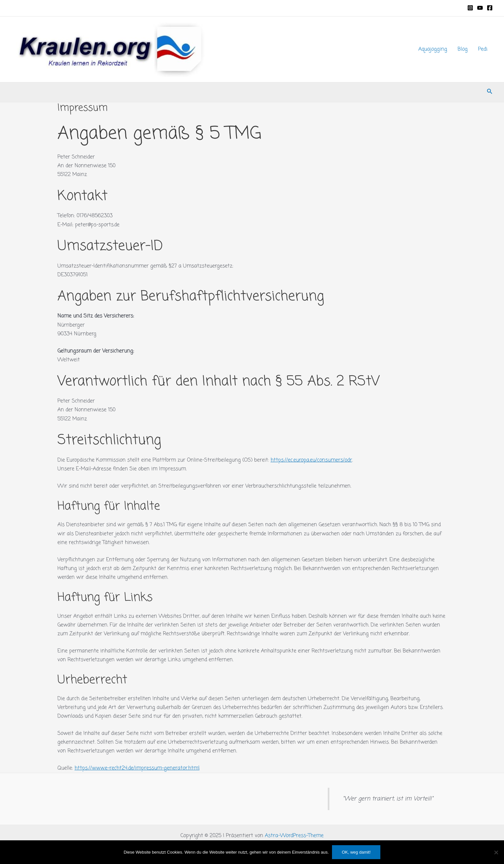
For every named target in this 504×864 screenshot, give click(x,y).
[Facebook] (490, 8)
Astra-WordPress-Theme (294, 836)
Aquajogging (433, 49)
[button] (490, 92)
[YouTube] (480, 8)
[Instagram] (470, 8)
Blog (463, 49)
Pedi (483, 49)
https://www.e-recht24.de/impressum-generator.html (137, 768)
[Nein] (496, 852)
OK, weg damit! (356, 852)
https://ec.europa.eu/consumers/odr (311, 460)
